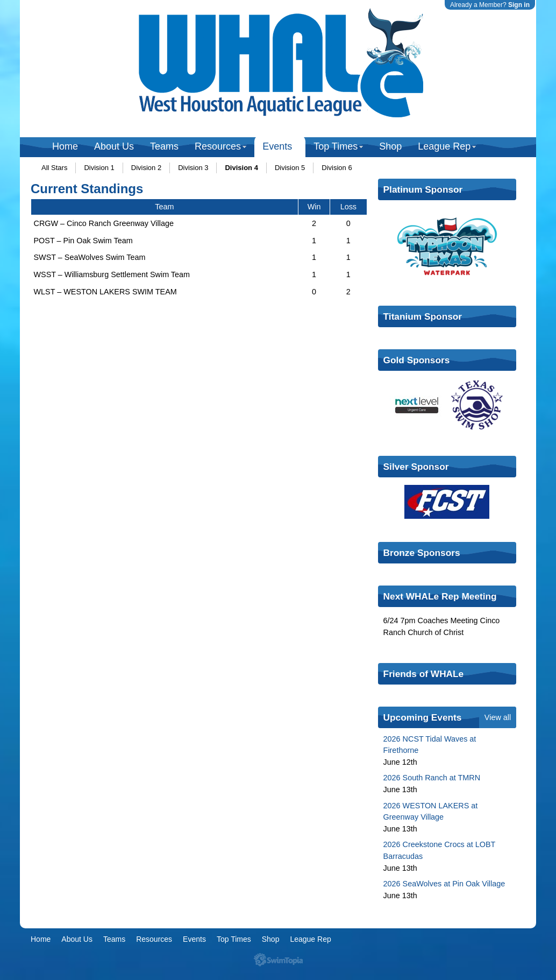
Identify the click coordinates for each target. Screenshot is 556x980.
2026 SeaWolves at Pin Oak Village (444, 884)
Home (65, 146)
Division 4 (241, 168)
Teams (164, 146)
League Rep (444, 146)
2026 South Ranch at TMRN (432, 778)
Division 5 (290, 168)
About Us (114, 146)
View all (498, 717)
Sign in (519, 5)
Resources (218, 146)
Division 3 (193, 168)
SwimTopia (278, 960)
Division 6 (337, 168)
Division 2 (146, 168)
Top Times (336, 146)
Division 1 (99, 168)
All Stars (54, 168)
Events (277, 146)
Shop (390, 146)
